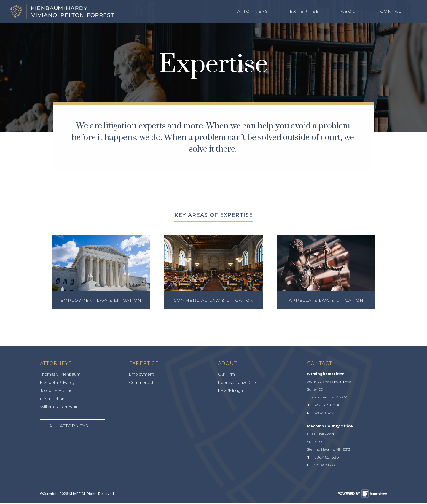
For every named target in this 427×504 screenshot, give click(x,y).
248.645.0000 (328, 407)
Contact (392, 12)
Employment (141, 376)
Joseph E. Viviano (56, 392)
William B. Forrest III (58, 408)
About (350, 12)
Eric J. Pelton (52, 400)
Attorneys (253, 12)
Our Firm (226, 376)
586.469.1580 (327, 459)
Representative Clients (240, 384)
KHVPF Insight (231, 392)
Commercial (141, 384)
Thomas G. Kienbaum (60, 376)
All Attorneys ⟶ (73, 427)
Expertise (305, 12)
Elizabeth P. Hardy (57, 384)
